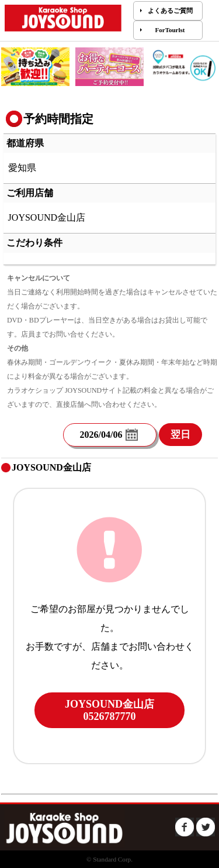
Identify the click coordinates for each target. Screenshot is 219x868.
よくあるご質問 (170, 11)
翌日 (180, 435)
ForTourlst (170, 30)
